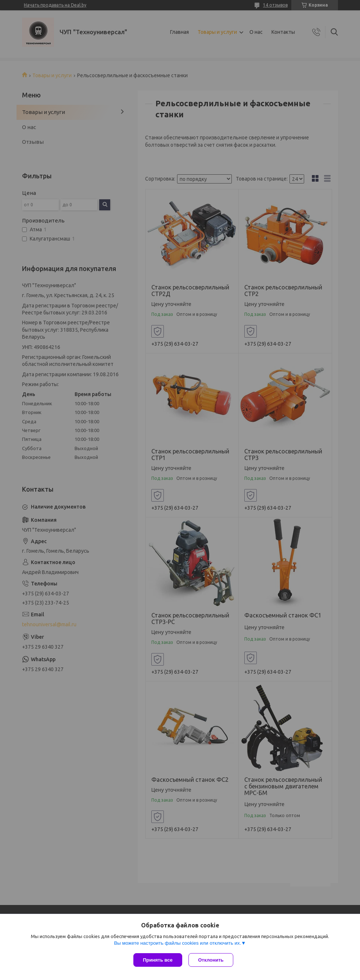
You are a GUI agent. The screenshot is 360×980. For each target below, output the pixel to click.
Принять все (158, 960)
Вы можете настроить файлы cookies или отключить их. (177, 944)
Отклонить (212, 960)
